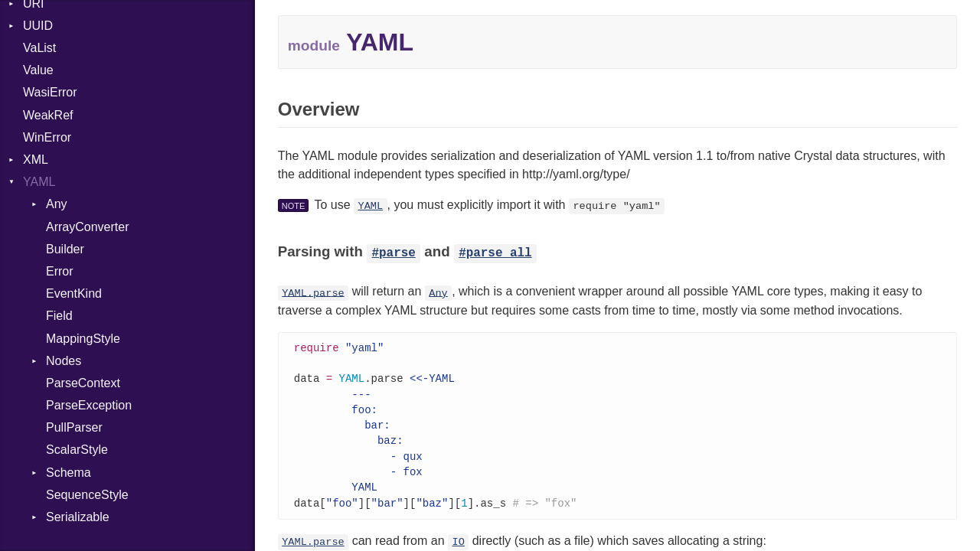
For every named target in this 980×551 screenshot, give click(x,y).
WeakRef (48, 115)
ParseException (89, 405)
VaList (39, 48)
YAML (39, 182)
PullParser (74, 427)
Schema (69, 473)
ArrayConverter (87, 227)
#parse (394, 253)
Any (57, 204)
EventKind (74, 293)
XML (36, 160)
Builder (65, 249)
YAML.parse (313, 293)
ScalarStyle (77, 450)
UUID (38, 26)
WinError (47, 137)
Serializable (78, 517)
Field (59, 316)
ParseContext (83, 383)
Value (38, 70)
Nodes (64, 361)
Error (60, 271)
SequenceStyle (87, 495)
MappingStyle (83, 339)
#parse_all (495, 253)
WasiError (50, 92)
